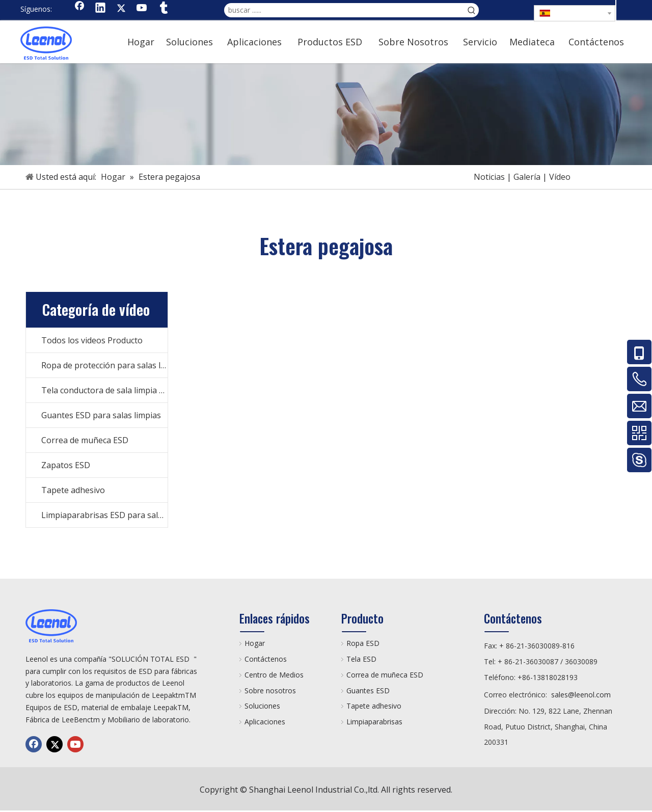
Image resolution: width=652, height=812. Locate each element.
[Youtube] (142, 9)
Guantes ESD (368, 691)
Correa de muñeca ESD (85, 440)
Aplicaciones (265, 722)
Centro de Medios (274, 675)
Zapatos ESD (66, 465)
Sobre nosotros (270, 691)
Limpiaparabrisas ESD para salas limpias (104, 515)
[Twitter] (121, 9)
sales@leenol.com (581, 695)
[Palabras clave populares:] (472, 10)
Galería (527, 177)
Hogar (255, 643)
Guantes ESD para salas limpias (101, 415)
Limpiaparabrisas (374, 722)
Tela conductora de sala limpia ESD (104, 390)
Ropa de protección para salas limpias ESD (104, 365)
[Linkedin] (100, 9)
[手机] (326, 114)
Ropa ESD (363, 643)
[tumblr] (163, 9)
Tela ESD (361, 659)
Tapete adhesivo (73, 490)
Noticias (489, 177)
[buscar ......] (344, 10)
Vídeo (560, 177)
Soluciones (262, 706)
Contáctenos (266, 659)
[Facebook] (79, 9)
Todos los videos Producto (92, 340)
